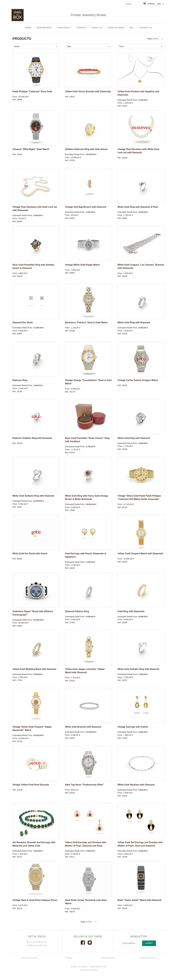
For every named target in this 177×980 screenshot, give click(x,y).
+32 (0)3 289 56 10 (37, 942)
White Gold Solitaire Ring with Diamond (33, 496)
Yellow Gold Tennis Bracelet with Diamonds (88, 91)
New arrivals (44, 28)
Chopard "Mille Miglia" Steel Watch (31, 149)
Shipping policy (148, 958)
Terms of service (29, 958)
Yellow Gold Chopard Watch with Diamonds (140, 554)
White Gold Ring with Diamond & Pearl (138, 207)
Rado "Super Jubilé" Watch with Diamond (139, 900)
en (159, 4)
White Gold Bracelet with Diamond (83, 727)
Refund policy (108, 958)
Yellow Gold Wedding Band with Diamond (34, 669)
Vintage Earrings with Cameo (133, 727)
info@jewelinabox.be (37, 945)
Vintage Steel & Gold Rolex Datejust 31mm (35, 900)
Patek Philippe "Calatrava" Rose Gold (32, 91)
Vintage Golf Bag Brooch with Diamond (86, 207)
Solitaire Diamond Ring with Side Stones (86, 149)
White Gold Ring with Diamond (134, 323)
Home (28, 28)
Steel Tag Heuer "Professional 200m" (84, 785)
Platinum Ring (20, 380)
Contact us (145, 28)
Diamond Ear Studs (23, 323)
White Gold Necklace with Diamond (136, 785)
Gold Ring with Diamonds (131, 611)
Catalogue (63, 28)
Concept (81, 28)
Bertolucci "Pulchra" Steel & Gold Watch (86, 323)
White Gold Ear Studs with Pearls (30, 554)
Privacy (69, 958)
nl (163, 4)
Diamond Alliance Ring (77, 611)
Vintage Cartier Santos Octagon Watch (138, 380)
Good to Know (116, 28)
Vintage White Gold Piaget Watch (82, 265)
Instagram (91, 943)
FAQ (131, 28)
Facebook (84, 943)
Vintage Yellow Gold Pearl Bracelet (31, 785)
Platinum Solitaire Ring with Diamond (32, 438)
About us (97, 28)
